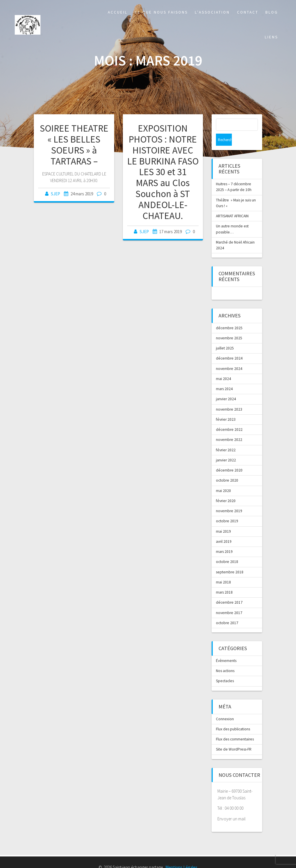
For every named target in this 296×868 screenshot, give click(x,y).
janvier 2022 (226, 448)
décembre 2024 (229, 346)
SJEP (55, 194)
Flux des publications (233, 717)
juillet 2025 (225, 336)
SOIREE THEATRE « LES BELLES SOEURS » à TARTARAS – (74, 145)
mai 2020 (223, 479)
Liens (271, 37)
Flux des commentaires (235, 727)
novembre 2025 (229, 326)
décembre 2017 (229, 590)
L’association (212, 12)
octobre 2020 (227, 468)
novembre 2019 (229, 499)
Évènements (226, 649)
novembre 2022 (229, 428)
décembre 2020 (229, 458)
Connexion (225, 707)
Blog (272, 12)
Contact (248, 12)
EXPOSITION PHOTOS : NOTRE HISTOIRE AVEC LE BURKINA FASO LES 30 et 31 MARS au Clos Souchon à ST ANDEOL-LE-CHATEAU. (163, 172)
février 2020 (226, 489)
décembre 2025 (229, 316)
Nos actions (225, 659)
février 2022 (226, 438)
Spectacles (225, 669)
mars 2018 (224, 580)
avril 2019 (224, 529)
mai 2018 (223, 570)
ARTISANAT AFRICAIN (232, 204)
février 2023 (226, 407)
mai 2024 (223, 367)
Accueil (118, 12)
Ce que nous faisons (161, 12)
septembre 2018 (230, 560)
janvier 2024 (226, 387)
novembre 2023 (229, 397)
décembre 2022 (229, 417)
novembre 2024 (229, 357)
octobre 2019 (227, 509)
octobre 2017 (227, 611)
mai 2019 (223, 519)
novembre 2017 (229, 601)
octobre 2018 (227, 550)
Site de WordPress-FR (234, 737)
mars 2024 (224, 377)
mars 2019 (224, 539)
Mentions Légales (181, 855)
